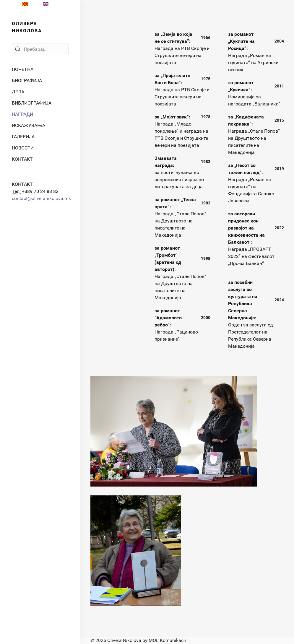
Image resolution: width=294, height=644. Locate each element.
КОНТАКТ (22, 159)
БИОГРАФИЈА (27, 80)
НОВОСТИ (23, 148)
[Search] (40, 49)
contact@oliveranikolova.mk (41, 198)
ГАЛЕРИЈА (23, 137)
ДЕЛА (18, 92)
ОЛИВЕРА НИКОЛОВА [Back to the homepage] (27, 27)
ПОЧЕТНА (23, 69)
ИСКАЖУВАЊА (29, 125)
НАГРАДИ (22, 114)
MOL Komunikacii (167, 640)
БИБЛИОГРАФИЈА (32, 103)
